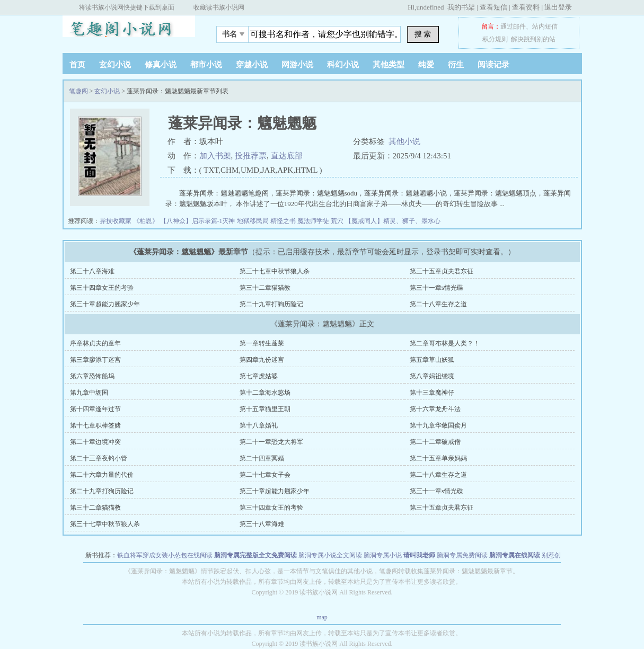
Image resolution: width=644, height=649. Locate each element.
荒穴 (338, 221)
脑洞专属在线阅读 (515, 555)
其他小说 (404, 141)
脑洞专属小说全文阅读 (330, 555)
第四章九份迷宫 (262, 360)
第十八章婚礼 (259, 425)
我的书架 (461, 7)
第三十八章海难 (92, 271)
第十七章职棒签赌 (95, 425)
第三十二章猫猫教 (265, 288)
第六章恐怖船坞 (92, 376)
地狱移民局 (254, 221)
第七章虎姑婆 (259, 376)
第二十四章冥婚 (262, 458)
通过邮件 (513, 26)
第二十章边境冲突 (95, 442)
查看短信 (493, 7)
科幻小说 (343, 65)
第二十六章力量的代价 (102, 475)
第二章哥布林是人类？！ (445, 343)
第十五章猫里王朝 (265, 409)
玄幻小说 (115, 65)
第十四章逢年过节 (95, 409)
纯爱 (426, 65)
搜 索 (423, 34)
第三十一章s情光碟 (436, 288)
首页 (77, 65)
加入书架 (215, 156)
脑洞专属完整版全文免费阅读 (255, 555)
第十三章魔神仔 (432, 393)
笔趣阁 (129, 31)
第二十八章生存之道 (438, 304)
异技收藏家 (116, 221)
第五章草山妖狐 (432, 360)
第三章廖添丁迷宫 (95, 360)
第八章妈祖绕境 (432, 376)
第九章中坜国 (89, 393)
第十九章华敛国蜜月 (438, 425)
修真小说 (161, 65)
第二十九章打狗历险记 (271, 304)
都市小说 (206, 65)
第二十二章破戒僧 (435, 442)
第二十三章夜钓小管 (99, 458)
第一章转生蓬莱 (262, 343)
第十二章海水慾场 (265, 393)
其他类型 (389, 65)
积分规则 (495, 39)
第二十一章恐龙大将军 (271, 442)
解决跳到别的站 (533, 39)
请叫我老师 (419, 555)
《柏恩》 (147, 221)
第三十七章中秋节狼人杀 (275, 271)
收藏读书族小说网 (219, 7)
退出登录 (558, 7)
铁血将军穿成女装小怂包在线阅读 (165, 555)
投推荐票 (251, 156)
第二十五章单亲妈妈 (438, 458)
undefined (430, 7)
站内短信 (545, 26)
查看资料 (526, 7)
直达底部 (287, 156)
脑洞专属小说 (383, 555)
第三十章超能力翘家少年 (105, 304)
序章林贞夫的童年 (95, 343)
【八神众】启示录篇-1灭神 (199, 221)
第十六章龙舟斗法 (435, 409)
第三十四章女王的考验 (102, 288)
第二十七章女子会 (265, 475)
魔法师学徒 (314, 221)
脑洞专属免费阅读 (462, 555)
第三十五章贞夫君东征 (442, 271)
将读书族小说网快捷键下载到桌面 (127, 7)
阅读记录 (493, 65)
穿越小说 (252, 65)
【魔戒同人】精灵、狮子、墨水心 (393, 221)
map (322, 617)
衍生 (456, 65)
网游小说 (297, 65)
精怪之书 (284, 221)
